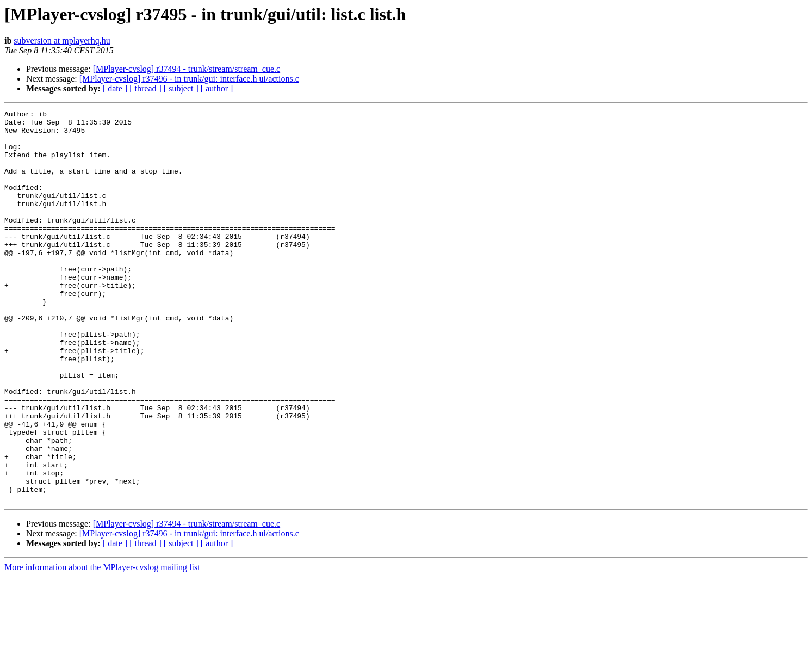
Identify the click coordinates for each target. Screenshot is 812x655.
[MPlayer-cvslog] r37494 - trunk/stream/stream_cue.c (187, 69)
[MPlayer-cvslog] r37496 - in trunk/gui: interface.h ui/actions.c (189, 79)
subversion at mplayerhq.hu (62, 41)
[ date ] (115, 88)
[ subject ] (181, 88)
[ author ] (217, 88)
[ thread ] (145, 88)
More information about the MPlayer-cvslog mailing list (102, 645)
